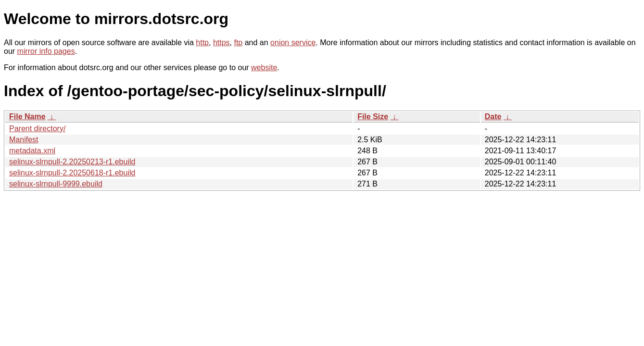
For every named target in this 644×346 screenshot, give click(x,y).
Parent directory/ (37, 129)
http (202, 43)
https (221, 43)
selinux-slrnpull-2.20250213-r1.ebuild (72, 162)
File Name (27, 117)
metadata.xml (32, 151)
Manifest (24, 140)
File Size (373, 117)
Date (493, 117)
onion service (293, 43)
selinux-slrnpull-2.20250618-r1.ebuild (72, 173)
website (264, 68)
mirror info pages (46, 51)
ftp (238, 43)
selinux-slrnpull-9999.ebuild (56, 184)
